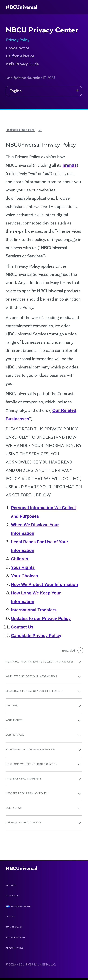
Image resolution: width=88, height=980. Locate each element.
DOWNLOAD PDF (22, 130)
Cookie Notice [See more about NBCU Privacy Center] (18, 48)
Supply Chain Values (15, 938)
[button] (79, 662)
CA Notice (10, 917)
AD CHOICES (11, 886)
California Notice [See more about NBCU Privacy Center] (20, 56)
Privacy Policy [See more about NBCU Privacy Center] (18, 40)
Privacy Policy (13, 896)
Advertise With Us (15, 948)
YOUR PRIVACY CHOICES (21, 906)
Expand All (73, 650)
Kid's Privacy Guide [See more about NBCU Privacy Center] (22, 64)
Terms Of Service (14, 927)
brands (70, 165)
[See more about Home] (24, 7)
